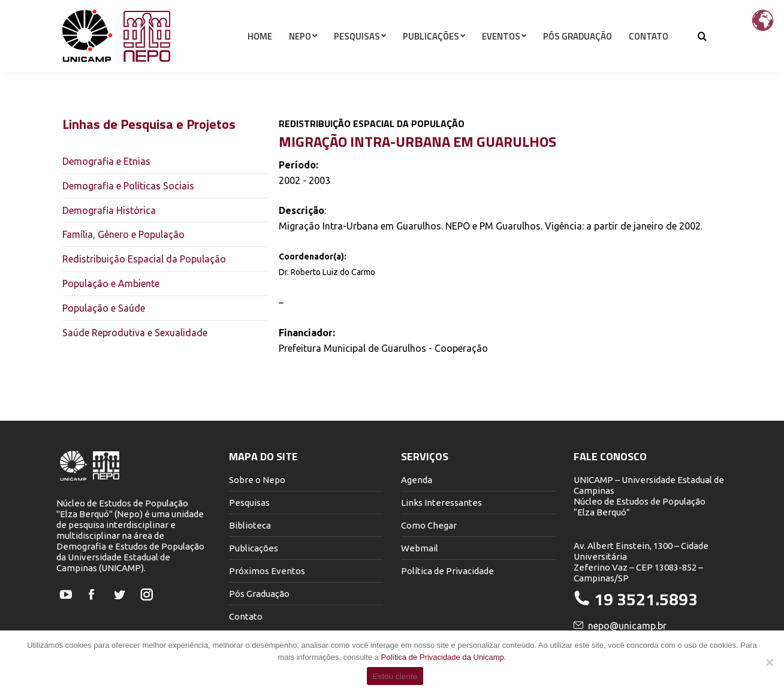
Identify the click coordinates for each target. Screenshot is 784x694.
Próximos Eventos (267, 571)
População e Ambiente (111, 283)
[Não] (769, 662)
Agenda (417, 480)
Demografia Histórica (109, 210)
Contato (246, 616)
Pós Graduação (259, 594)
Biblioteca (250, 525)
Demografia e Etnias (106, 161)
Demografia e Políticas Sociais (128, 186)
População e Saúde (104, 308)
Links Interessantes (441, 503)
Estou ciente (395, 676)
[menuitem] (260, 58)
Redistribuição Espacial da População (144, 259)
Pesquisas (249, 503)
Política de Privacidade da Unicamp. (444, 657)
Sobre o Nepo (257, 480)
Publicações (254, 548)
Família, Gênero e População (123, 234)
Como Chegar (429, 525)
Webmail (420, 548)
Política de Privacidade (447, 571)
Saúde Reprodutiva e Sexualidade (135, 333)
